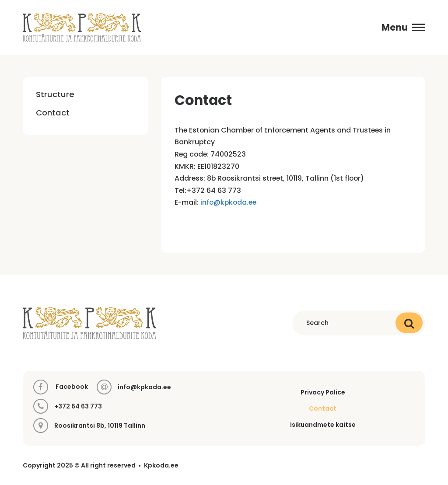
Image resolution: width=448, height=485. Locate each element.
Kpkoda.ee (161, 466)
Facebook (61, 387)
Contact (53, 113)
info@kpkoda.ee (228, 202)
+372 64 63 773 (78, 406)
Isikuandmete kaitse (323, 425)
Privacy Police (323, 392)
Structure (55, 94)
